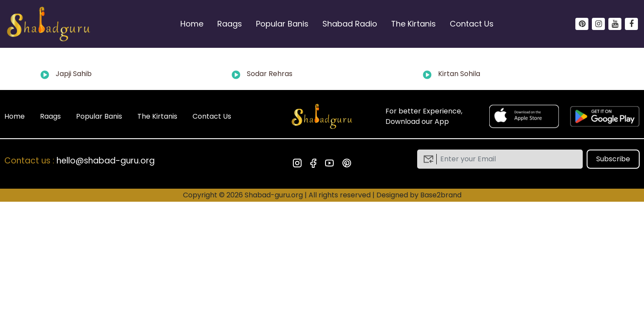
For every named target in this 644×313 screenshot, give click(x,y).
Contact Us (472, 24)
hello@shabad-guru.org (106, 161)
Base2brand (441, 195)
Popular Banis (282, 24)
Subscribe (613, 159)
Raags (230, 24)
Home (192, 24)
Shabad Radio (350, 24)
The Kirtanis (413, 24)
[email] (507, 159)
